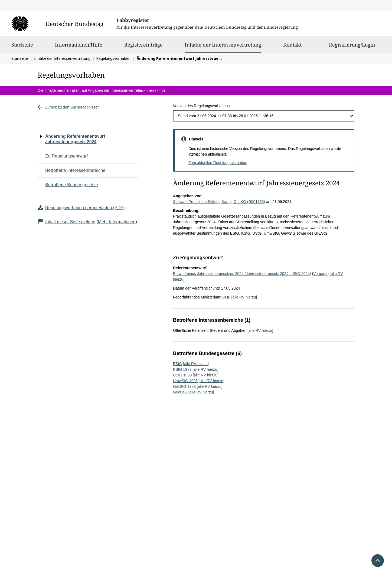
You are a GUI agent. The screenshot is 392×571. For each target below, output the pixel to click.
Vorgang (320, 274)
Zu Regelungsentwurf (67, 156)
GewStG (180, 392)
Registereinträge (143, 47)
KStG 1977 (182, 369)
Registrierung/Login (352, 47)
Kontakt (292, 47)
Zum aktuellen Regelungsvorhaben (218, 163)
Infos (161, 90)
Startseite (22, 47)
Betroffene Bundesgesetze (72, 185)
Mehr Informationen (117, 222)
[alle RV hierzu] (244, 297)
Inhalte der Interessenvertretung (223, 45)
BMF (226, 297)
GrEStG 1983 (184, 386)
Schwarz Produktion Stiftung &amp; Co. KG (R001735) (219, 202)
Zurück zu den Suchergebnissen (69, 107)
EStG (177, 364)
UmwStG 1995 (185, 381)
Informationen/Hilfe (79, 47)
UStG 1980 (182, 375)
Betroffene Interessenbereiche (75, 170)
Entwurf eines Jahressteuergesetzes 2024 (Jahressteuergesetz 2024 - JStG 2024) (242, 274)
